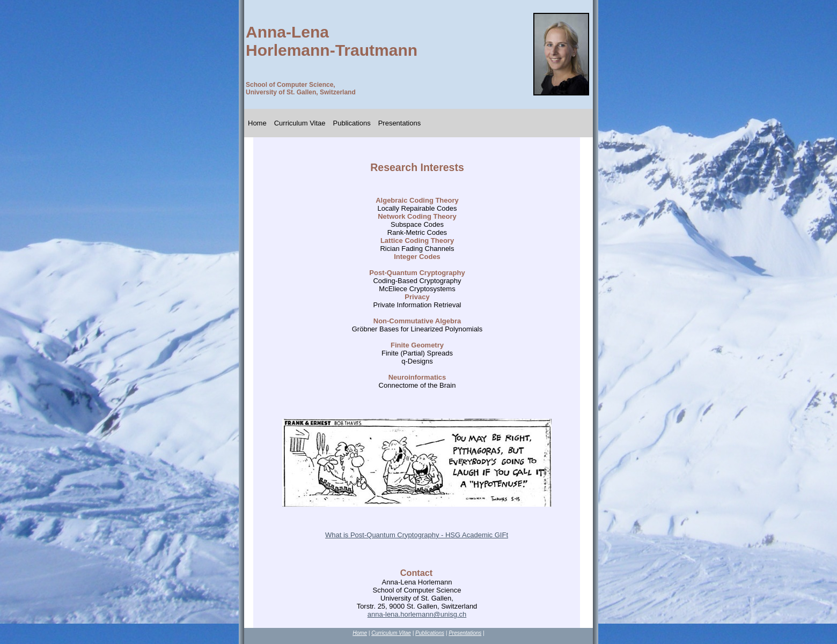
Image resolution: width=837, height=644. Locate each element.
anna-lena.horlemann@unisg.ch (417, 614)
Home (257, 123)
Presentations (400, 123)
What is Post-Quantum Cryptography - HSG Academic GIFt (417, 535)
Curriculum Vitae (300, 123)
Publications (352, 123)
